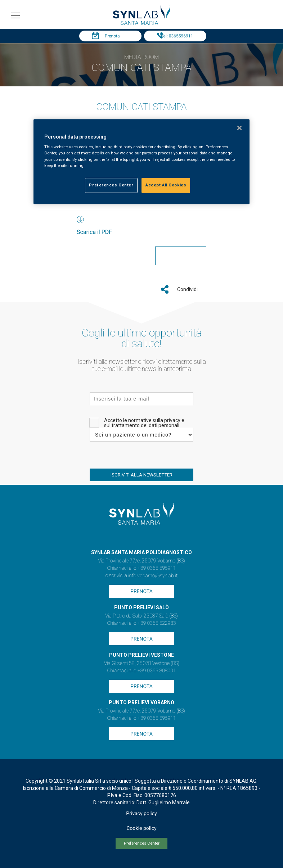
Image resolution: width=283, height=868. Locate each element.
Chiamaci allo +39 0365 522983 (141, 623)
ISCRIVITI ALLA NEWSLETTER (141, 475)
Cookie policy (141, 828)
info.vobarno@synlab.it (153, 576)
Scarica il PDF (94, 232)
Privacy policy (141, 814)
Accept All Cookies (166, 185)
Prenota (112, 36)
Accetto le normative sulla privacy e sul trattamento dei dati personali (144, 423)
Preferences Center (142, 843)
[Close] (239, 128)
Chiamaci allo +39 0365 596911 (141, 568)
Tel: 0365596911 (177, 36)
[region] (141, 162)
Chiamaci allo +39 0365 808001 (141, 671)
